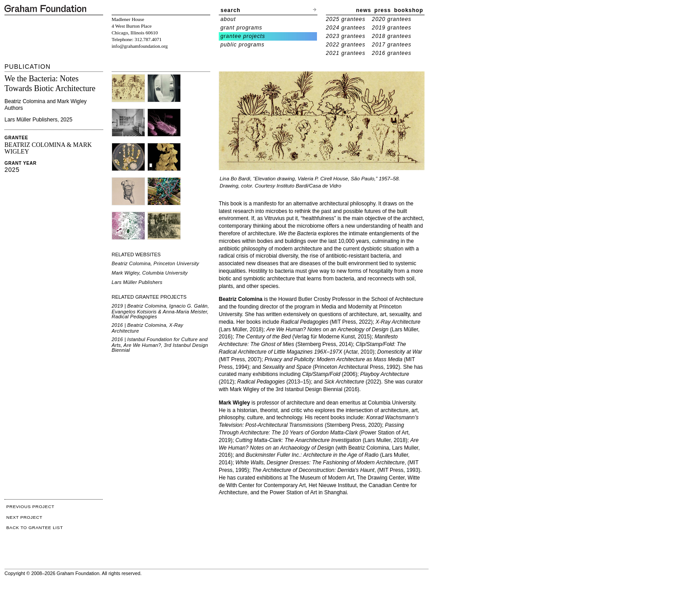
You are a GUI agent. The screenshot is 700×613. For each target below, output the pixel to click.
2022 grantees (346, 45)
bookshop (409, 10)
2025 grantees (346, 19)
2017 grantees (392, 45)
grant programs (242, 28)
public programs (243, 45)
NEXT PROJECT (24, 517)
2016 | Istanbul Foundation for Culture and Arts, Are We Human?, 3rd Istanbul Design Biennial (160, 345)
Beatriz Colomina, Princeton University (155, 263)
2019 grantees (392, 28)
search (231, 10)
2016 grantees (392, 53)
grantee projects (243, 36)
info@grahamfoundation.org (140, 46)
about (228, 19)
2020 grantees (392, 19)
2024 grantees (346, 28)
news (364, 10)
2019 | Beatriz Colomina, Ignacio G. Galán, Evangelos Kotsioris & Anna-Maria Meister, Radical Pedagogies (160, 311)
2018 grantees (392, 36)
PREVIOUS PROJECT (30, 507)
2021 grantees (346, 53)
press (383, 10)
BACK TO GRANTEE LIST (35, 528)
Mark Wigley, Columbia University (150, 273)
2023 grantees (346, 36)
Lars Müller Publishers (137, 282)
